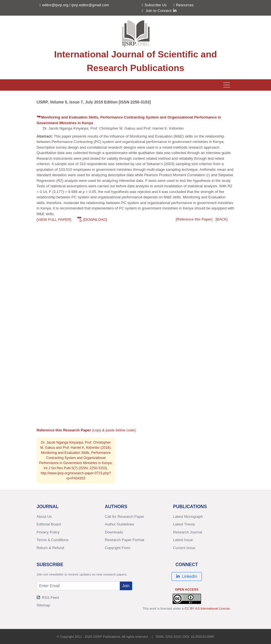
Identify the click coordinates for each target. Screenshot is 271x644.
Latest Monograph (188, 517)
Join (126, 586)
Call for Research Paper (125, 517)
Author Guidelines (120, 524)
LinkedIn (187, 576)
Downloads (114, 532)
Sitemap (44, 605)
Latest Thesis (184, 524)
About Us (44, 517)
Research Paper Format (125, 540)
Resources (183, 5)
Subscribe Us (154, 5)
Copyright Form (118, 548)
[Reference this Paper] (194, 219)
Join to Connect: (161, 11)
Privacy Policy (48, 532)
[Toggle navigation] (227, 85)
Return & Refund (50, 548)
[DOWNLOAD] (95, 220)
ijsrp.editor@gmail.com (90, 5)
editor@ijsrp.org (55, 5)
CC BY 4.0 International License (207, 608)
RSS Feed (48, 598)
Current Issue (184, 548)
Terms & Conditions (53, 540)
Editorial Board (49, 524)
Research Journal (188, 532)
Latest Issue (183, 540)
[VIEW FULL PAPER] (54, 220)
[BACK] (222, 219)
